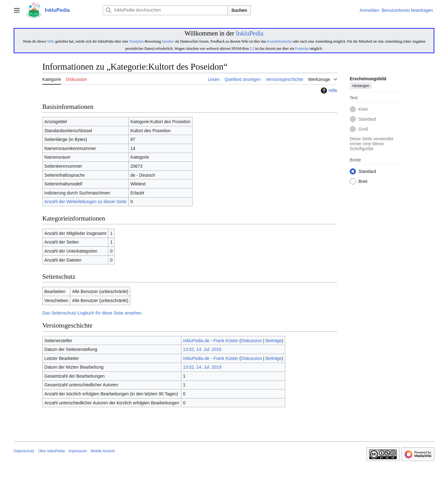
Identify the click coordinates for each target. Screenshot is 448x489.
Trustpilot (136, 41)
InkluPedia (250, 33)
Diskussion (251, 341)
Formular (302, 49)
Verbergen (361, 86)
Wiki (51, 41)
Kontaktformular (279, 41)
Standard (367, 119)
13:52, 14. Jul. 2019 (202, 349)
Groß (363, 129)
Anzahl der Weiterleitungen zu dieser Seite (86, 202)
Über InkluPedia (51, 451)
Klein (363, 109)
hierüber (168, 41)
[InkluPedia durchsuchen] (165, 10)
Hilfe (328, 91)
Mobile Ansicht (103, 451)
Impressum (78, 451)
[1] (252, 49)
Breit (363, 182)
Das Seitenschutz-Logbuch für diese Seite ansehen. (92, 313)
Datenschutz (24, 451)
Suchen (239, 10)
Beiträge (273, 341)
